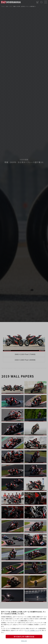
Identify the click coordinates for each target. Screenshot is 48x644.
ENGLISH (24, 641)
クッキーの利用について (32, 630)
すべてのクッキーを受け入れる (24, 637)
